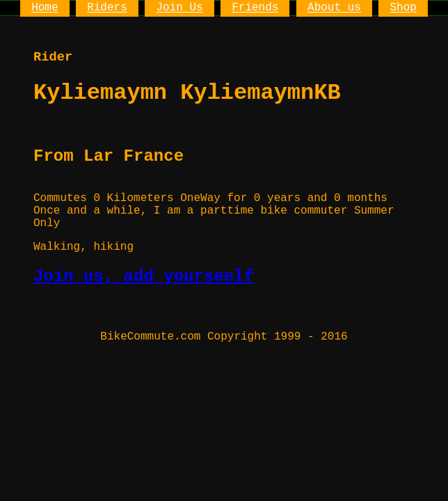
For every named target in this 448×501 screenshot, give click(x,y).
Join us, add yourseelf (144, 277)
